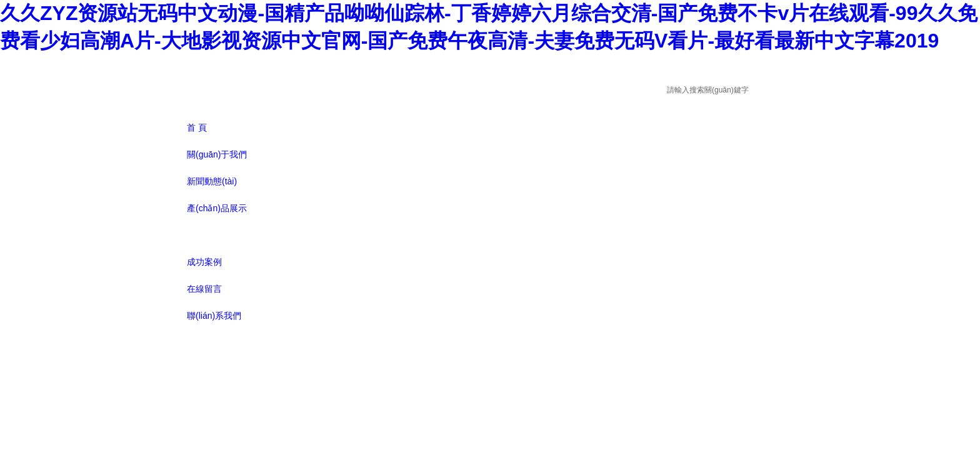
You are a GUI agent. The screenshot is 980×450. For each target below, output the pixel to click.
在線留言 (204, 289)
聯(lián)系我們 (214, 316)
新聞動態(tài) (212, 181)
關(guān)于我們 (217, 154)
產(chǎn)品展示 (217, 208)
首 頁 (197, 127)
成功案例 (204, 262)
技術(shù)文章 (214, 235)
